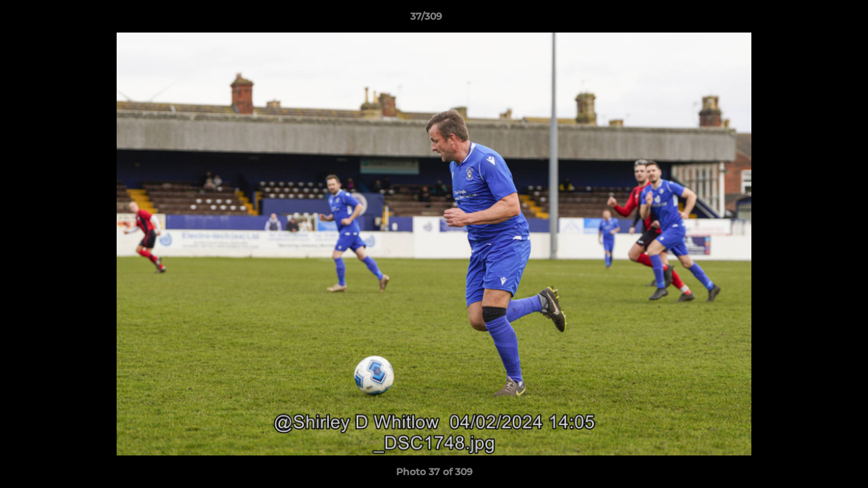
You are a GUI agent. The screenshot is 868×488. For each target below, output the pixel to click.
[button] (811, 20)
